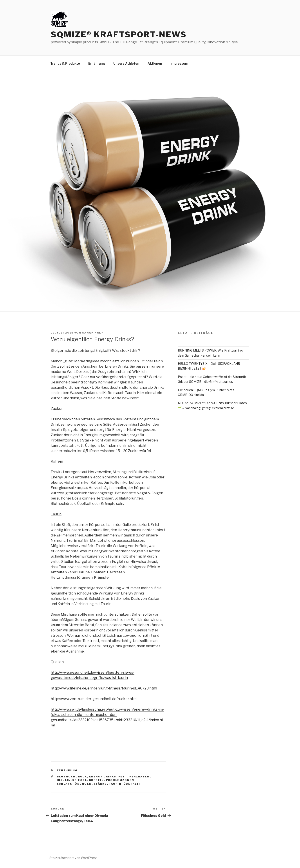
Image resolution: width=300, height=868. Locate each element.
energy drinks (103, 777)
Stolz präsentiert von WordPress (73, 858)
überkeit (132, 784)
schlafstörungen (74, 784)
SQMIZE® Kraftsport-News (119, 35)
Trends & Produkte (65, 63)
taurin (115, 784)
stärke (100, 784)
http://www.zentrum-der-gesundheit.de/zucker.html (94, 699)
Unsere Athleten (126, 63)
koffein (97, 780)
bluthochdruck (72, 777)
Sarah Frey (93, 333)
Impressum (179, 63)
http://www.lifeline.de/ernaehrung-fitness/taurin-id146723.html (104, 688)
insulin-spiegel (72, 780)
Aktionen (155, 63)
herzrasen (140, 777)
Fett (123, 777)
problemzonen (120, 780)
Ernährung (97, 63)
